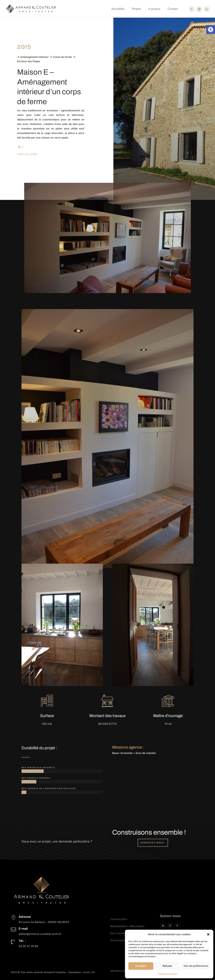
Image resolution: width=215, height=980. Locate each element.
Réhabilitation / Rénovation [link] (127, 926)
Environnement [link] (120, 940)
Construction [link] (119, 919)
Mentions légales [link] (121, 970)
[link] (211, 30)
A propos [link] (154, 9)
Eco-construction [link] (122, 933)
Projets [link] (136, 9)
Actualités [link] (118, 9)
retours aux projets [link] (27, 154)
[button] (208, 934)
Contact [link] (173, 9)
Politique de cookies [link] (168, 974)
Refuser (167, 966)
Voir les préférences (196, 966)
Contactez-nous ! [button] (153, 843)
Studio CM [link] (89, 972)
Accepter (141, 966)
